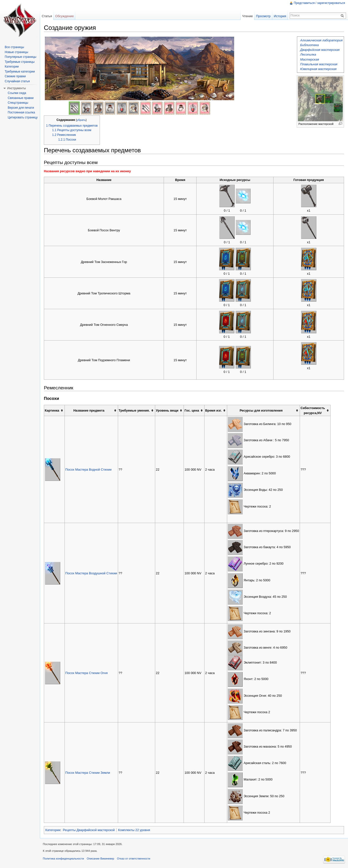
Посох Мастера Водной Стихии (88, 470)
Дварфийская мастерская (320, 50)
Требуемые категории (20, 72)
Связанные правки (21, 98)
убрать (81, 120)
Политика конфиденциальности (63, 859)
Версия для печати (21, 108)
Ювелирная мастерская (318, 69)
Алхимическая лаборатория (321, 40)
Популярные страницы (21, 57)
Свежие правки (15, 76)
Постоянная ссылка (21, 112)
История (280, 16)
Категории (53, 830)
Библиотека (310, 45)
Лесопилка (308, 54)
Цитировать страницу (23, 117)
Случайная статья (17, 81)
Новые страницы (16, 52)
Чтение (247, 16)
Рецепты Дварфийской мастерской (89, 830)
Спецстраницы (18, 103)
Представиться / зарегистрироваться (319, 3)
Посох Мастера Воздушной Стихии (91, 573)
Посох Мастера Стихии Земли (88, 773)
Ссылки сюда (17, 93)
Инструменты (17, 88)
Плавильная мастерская (319, 64)
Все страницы (14, 47)
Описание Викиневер (100, 859)
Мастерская (310, 59)
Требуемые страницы (20, 62)
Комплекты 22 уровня (134, 830)
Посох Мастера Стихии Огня (86, 673)
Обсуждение (64, 16)
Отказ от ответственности (134, 859)
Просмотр (263, 16)
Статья (47, 16)
